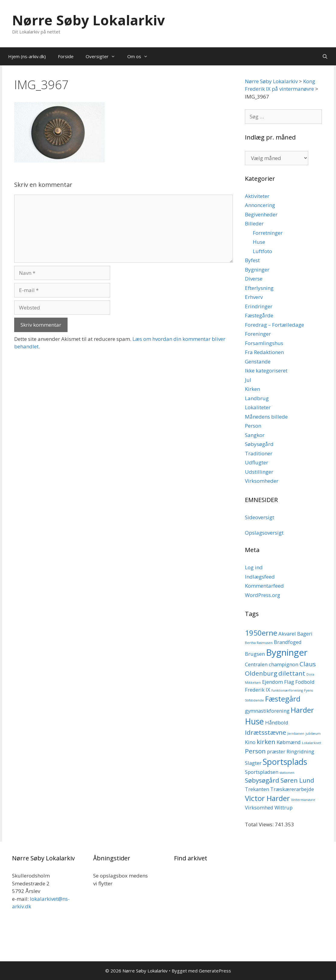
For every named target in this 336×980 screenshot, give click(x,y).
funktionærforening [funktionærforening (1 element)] (287, 690)
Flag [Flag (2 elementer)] (289, 682)
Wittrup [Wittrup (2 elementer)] (284, 807)
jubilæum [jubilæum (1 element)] (313, 733)
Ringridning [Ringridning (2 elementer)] (300, 751)
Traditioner (259, 453)
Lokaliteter (258, 407)
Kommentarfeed (264, 586)
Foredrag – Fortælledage (274, 325)
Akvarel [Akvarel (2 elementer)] (287, 634)
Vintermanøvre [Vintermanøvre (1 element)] (303, 800)
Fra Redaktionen (264, 352)
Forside (66, 56)
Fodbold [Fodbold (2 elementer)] (305, 682)
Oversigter (103, 56)
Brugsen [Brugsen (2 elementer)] (255, 654)
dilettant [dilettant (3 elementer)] (292, 673)
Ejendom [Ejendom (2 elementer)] (273, 682)
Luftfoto (262, 251)
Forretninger (268, 233)
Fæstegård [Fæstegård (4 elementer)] (283, 699)
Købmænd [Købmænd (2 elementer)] (289, 742)
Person (253, 426)
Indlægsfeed (260, 577)
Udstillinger (259, 472)
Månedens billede (266, 417)
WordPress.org (263, 595)
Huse (259, 242)
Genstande (258, 361)
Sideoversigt (260, 517)
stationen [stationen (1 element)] (287, 773)
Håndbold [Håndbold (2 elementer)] (277, 722)
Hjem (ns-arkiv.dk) (27, 56)
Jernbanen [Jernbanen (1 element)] (296, 733)
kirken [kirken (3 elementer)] (266, 742)
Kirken (252, 389)
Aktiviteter (257, 196)
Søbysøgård (259, 444)
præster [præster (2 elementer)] (276, 751)
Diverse (254, 279)
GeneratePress (215, 971)
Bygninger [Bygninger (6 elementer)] (287, 652)
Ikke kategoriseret (266, 371)
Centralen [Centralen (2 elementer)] (256, 664)
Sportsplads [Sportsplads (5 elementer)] (285, 762)
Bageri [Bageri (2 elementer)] (305, 634)
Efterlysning (259, 288)
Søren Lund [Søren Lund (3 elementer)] (297, 780)
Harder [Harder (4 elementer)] (302, 710)
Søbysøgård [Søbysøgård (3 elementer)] (262, 780)
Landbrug (257, 398)
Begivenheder (261, 214)
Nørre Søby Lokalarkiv (89, 20)
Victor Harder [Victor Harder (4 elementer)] (267, 798)
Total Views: (260, 824)
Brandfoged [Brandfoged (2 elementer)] (288, 642)
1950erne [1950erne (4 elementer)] (261, 633)
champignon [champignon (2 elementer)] (284, 664)
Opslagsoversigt (264, 533)
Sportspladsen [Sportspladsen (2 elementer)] (262, 772)
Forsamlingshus (264, 343)
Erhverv (254, 297)
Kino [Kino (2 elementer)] (250, 742)
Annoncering (260, 205)
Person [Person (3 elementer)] (255, 751)
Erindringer (259, 306)
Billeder (254, 223)
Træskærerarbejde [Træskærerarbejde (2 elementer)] (292, 789)
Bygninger (257, 270)
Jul (248, 380)
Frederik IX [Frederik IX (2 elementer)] (258, 690)
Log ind (254, 567)
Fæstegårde (259, 315)
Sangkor (255, 435)
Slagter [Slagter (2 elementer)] (253, 763)
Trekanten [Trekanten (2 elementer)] (257, 789)
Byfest (252, 260)
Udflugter (257, 462)
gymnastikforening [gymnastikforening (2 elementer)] (267, 711)
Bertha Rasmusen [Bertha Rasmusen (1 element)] (259, 643)
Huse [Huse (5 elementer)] (254, 721)
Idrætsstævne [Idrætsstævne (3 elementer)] (266, 732)
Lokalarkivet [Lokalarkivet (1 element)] (312, 743)
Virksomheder (262, 481)
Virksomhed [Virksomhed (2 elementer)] (259, 807)
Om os (141, 56)
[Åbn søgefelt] (325, 56)
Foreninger (258, 334)
